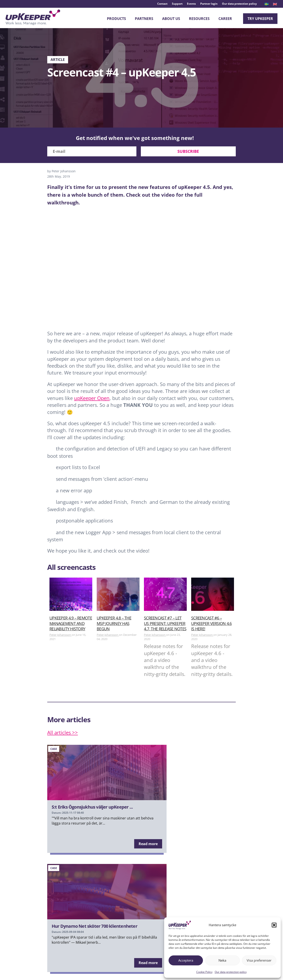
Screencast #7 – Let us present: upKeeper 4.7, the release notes (165, 625)
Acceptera (186, 960)
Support (177, 4)
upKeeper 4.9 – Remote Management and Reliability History (71, 625)
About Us (171, 19)
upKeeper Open (92, 400)
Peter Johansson (61, 637)
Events (191, 4)
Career (225, 19)
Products (116, 19)
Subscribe (188, 153)
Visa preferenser (259, 960)
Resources (199, 19)
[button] (274, 925)
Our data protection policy (231, 972)
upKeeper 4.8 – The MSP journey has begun (114, 625)
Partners (144, 19)
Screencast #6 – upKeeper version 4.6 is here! (211, 625)
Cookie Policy (204, 972)
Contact (162, 4)
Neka (222, 960)
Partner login (209, 4)
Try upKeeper (260, 19)
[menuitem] (267, 4)
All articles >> (63, 734)
